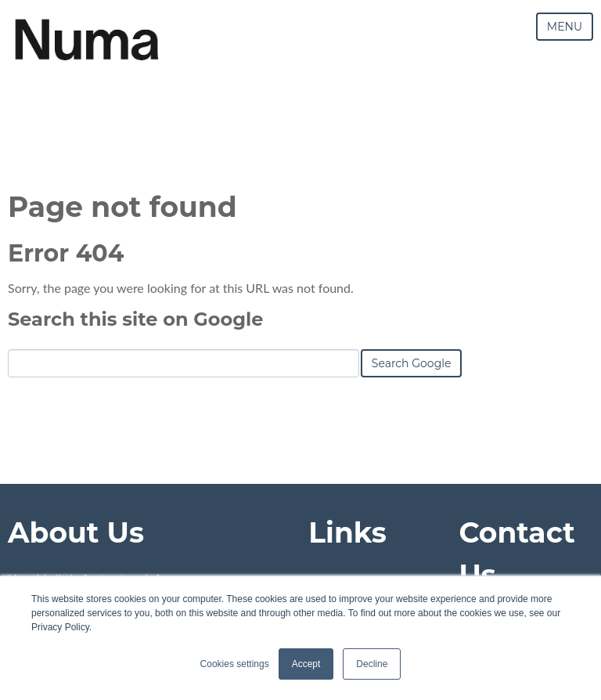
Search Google (412, 363)
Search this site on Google (135, 319)
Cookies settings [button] (235, 664)
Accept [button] (306, 664)
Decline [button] (372, 664)
